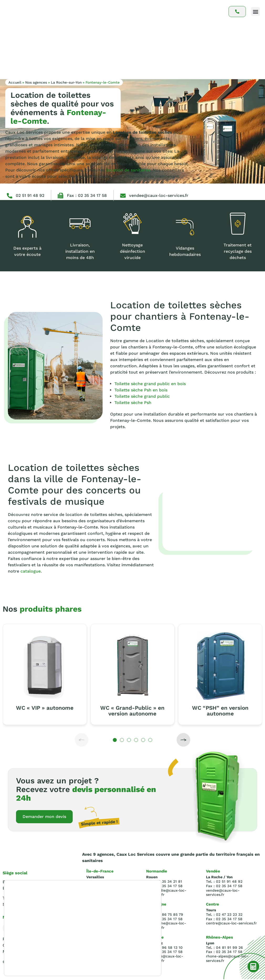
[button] (255, 11)
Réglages (130, 965)
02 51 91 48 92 (30, 195)
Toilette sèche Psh (133, 403)
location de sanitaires (128, 170)
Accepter (130, 943)
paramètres (21, 963)
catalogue (31, 571)
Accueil (15, 82)
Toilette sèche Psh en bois (141, 390)
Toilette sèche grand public (142, 396)
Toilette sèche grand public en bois (150, 384)
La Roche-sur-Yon (66, 82)
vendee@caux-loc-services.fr (159, 195)
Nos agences (36, 82)
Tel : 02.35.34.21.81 (21, 899)
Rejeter (130, 954)
